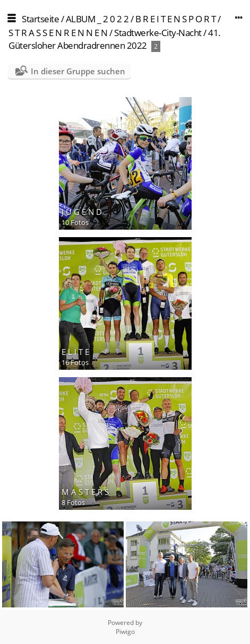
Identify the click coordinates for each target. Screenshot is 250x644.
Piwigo (125, 632)
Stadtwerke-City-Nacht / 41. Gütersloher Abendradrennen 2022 (115, 39)
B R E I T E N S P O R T (176, 19)
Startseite (40, 19)
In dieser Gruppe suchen (78, 71)
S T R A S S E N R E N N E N (58, 33)
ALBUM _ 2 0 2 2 (97, 19)
